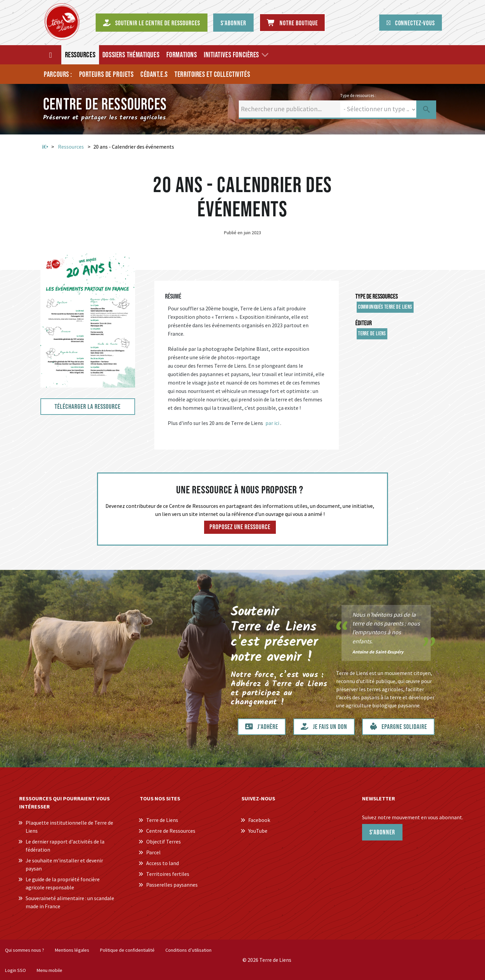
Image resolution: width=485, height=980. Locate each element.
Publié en (233, 233)
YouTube (258, 831)
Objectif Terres (164, 841)
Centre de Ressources (171, 831)
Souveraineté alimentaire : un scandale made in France (70, 902)
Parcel (153, 852)
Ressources (71, 147)
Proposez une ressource (240, 527)
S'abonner (382, 832)
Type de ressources (377, 297)
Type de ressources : (358, 95)
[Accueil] (51, 55)
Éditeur (364, 323)
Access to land (163, 863)
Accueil (45, 147)
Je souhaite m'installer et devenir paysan (64, 864)
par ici (272, 423)
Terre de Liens (372, 334)
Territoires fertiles (168, 874)
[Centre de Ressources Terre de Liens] (62, 22)
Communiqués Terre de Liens (385, 307)
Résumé (173, 297)
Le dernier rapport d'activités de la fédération (65, 846)
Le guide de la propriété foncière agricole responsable (63, 883)
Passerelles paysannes (172, 885)
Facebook (259, 820)
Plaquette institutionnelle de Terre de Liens (69, 827)
